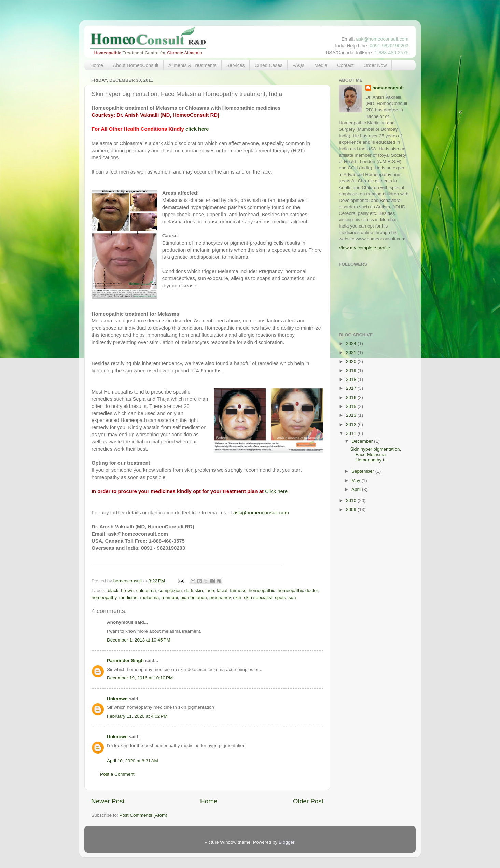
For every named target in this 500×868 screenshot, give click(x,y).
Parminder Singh (125, 660)
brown (127, 590)
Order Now (375, 65)
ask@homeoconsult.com (261, 513)
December (363, 441)
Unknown (117, 699)
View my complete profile (364, 248)
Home (97, 65)
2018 (352, 379)
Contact (345, 65)
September (363, 471)
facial (222, 590)
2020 (352, 362)
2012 (352, 424)
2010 (352, 501)
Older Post (308, 801)
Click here (276, 491)
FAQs (298, 65)
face (210, 590)
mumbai (170, 598)
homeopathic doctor (298, 590)
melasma (149, 598)
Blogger (287, 842)
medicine (128, 598)
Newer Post (108, 801)
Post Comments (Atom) (143, 815)
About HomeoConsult (136, 65)
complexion (170, 590)
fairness (238, 590)
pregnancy (220, 598)
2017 (352, 388)
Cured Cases (268, 65)
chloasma (146, 590)
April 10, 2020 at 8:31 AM (133, 761)
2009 (352, 509)
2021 (352, 352)
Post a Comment (117, 774)
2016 (352, 397)
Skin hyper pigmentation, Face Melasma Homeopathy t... (376, 454)
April (357, 489)
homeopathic (262, 590)
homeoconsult (388, 88)
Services (236, 65)
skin (237, 598)
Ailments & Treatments (192, 65)
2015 (352, 406)
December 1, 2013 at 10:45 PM (139, 640)
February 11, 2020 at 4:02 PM (137, 716)
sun (292, 598)
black (113, 590)
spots (280, 598)
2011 (352, 433)
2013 (352, 415)
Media (321, 65)
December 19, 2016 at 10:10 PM (140, 678)
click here (197, 129)
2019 (352, 370)
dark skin (194, 590)
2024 (352, 343)
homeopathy (104, 598)
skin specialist (258, 598)
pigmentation (193, 598)
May (356, 480)
